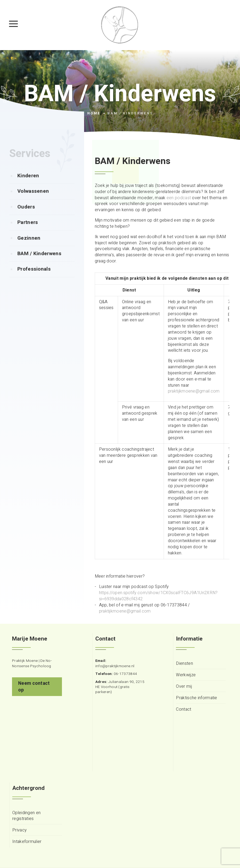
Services (30, 164)
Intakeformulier (27, 842)
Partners (28, 233)
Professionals (34, 279)
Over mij (184, 687)
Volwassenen (33, 202)
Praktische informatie (196, 698)
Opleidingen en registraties (26, 816)
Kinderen (28, 186)
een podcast (179, 198)
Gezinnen (29, 249)
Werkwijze (186, 675)
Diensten (184, 664)
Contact (184, 709)
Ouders (26, 217)
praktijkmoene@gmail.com (194, 391)
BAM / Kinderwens (39, 264)
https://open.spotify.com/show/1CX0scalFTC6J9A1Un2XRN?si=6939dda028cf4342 (158, 596)
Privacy (19, 830)
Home (94, 113)
